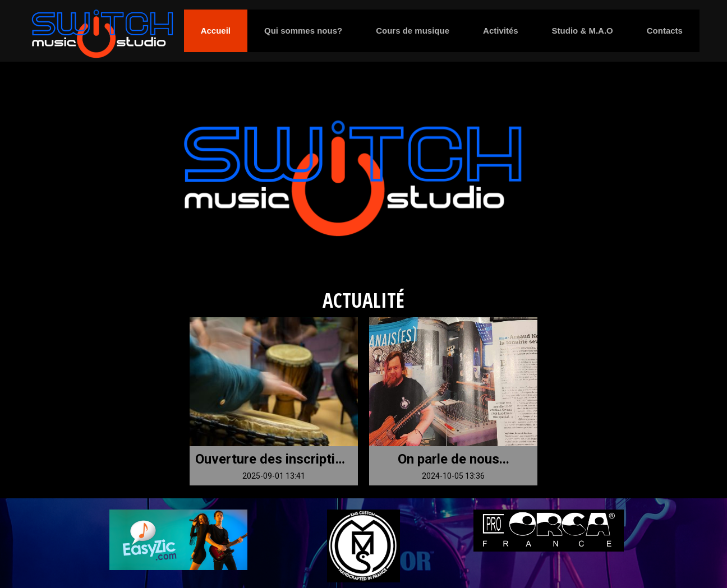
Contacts (665, 31)
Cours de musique (413, 31)
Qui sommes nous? (303, 31)
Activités (501, 31)
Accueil (216, 31)
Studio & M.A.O (583, 31)
